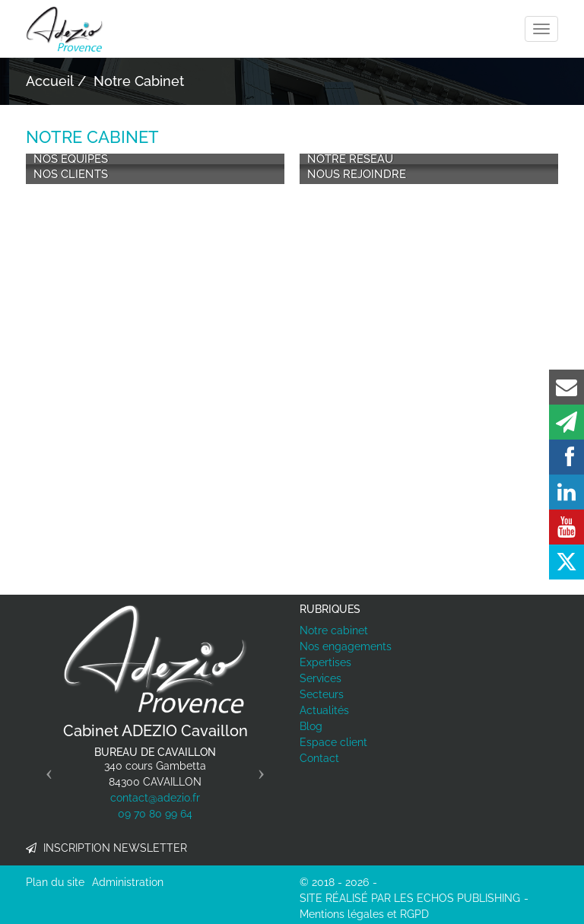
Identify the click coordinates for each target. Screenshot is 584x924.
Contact (319, 758)
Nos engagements (346, 646)
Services (321, 678)
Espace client (333, 742)
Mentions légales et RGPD (364, 914)
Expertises (325, 662)
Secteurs (322, 694)
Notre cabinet (334, 630)
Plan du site (55, 882)
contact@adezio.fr (155, 798)
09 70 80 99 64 (155, 814)
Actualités (324, 710)
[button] (45, 768)
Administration (128, 882)
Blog (311, 726)
